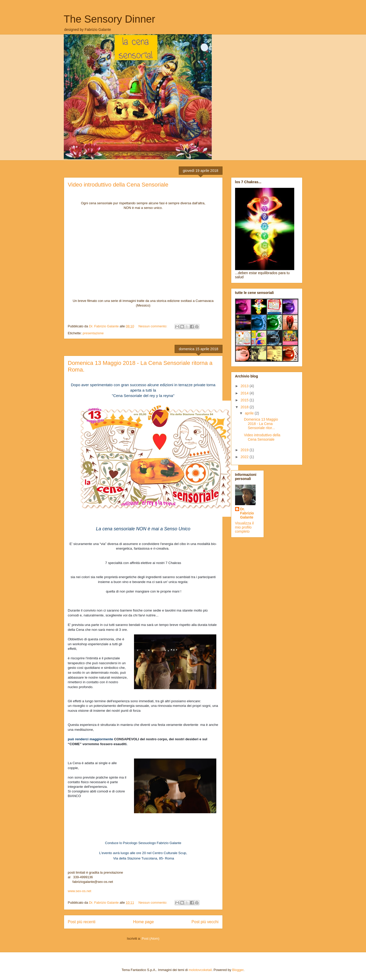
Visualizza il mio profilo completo (244, 527)
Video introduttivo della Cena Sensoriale (118, 185)
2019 (245, 450)
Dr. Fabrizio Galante (247, 513)
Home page (143, 922)
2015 (245, 400)
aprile (250, 413)
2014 (245, 393)
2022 (245, 457)
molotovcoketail (200, 970)
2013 (245, 386)
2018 (245, 407)
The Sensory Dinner (110, 19)
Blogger (238, 970)
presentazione (93, 333)
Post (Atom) (151, 939)
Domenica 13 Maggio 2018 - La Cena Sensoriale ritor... (261, 424)
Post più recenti (82, 922)
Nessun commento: (153, 326)
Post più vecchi (205, 922)
